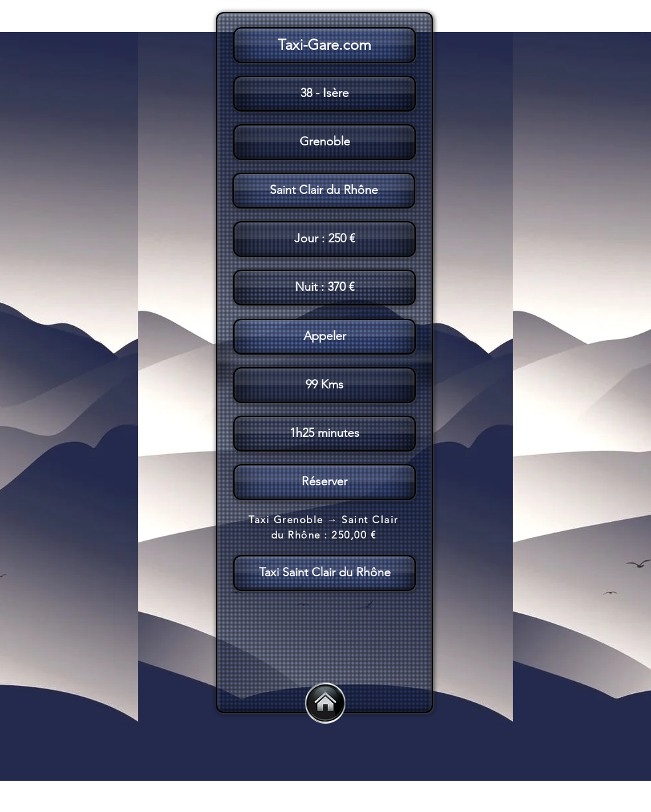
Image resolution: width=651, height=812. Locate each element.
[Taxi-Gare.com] (325, 45)
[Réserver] (325, 482)
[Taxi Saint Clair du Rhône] (325, 573)
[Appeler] (325, 337)
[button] (323, 363)
